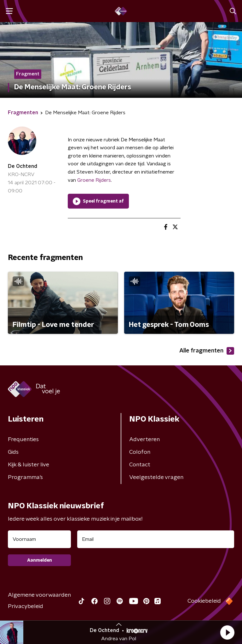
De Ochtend (23, 166)
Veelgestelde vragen (156, 477)
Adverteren (144, 440)
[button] (227, 632)
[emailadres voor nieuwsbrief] (156, 539)
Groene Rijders (94, 180)
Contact (140, 465)
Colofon (140, 452)
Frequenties (23, 440)
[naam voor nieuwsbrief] (39, 539)
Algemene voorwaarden (39, 595)
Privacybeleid (26, 606)
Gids (13, 452)
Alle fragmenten (207, 351)
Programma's (25, 477)
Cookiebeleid (204, 601)
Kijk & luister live (29, 465)
